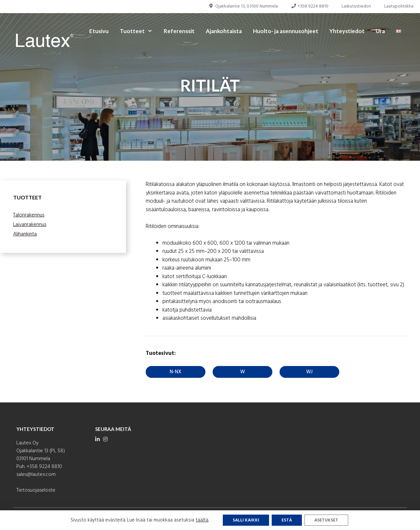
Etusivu (99, 31)
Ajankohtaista (224, 31)
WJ (309, 372)
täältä (202, 520)
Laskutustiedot (356, 6)
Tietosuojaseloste (36, 490)
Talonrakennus (29, 215)
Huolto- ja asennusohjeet (286, 31)
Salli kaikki (246, 520)
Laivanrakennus (30, 225)
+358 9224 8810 (310, 6)
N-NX (175, 372)
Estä (287, 520)
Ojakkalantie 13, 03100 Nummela (243, 6)
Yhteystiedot (347, 31)
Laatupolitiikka (399, 6)
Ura (380, 31)
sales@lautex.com (36, 475)
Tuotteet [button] (139, 31)
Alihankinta (25, 234)
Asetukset (326, 520)
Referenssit (179, 31)
